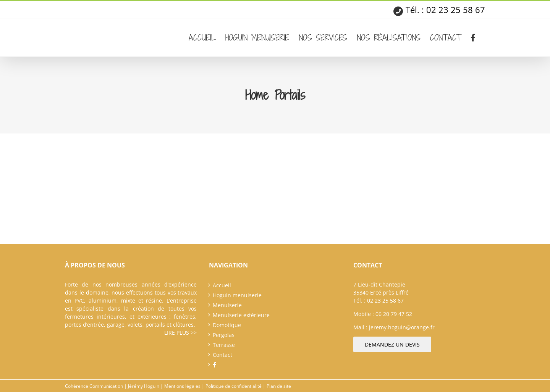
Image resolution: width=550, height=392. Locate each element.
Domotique (227, 325)
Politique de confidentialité (234, 386)
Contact (222, 355)
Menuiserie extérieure (241, 315)
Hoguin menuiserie (237, 295)
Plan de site (279, 386)
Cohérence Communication (94, 386)
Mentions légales (182, 386)
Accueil (222, 285)
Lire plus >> (180, 333)
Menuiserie (227, 305)
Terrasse (224, 345)
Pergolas (224, 335)
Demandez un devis (392, 344)
